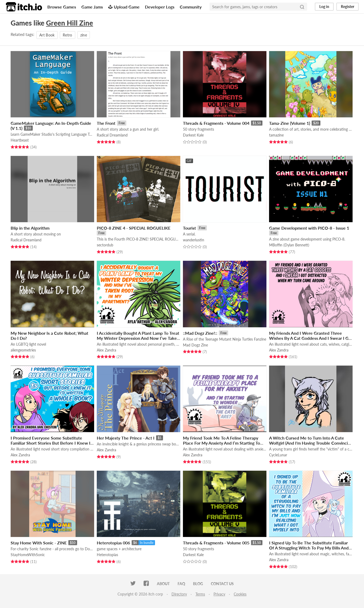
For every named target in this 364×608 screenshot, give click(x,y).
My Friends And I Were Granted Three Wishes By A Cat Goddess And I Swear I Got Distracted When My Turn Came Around (311, 338)
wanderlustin (194, 240)
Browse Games (62, 7)
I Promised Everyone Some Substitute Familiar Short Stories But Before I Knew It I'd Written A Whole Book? (51, 443)
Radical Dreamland (112, 135)
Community (191, 7)
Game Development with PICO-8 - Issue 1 (309, 228)
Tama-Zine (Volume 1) (290, 123)
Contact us (222, 584)
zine (84, 35)
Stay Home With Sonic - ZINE (39, 543)
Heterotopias (107, 555)
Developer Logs (160, 7)
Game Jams (92, 7)
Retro (68, 35)
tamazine (276, 135)
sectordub (105, 245)
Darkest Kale (193, 135)
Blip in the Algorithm (30, 228)
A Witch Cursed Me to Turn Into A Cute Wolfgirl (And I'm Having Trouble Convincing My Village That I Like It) (311, 443)
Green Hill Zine (70, 23)
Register (348, 7)
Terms (200, 594)
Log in (324, 7)
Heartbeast (20, 140)
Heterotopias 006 (113, 543)
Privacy (219, 594)
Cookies (240, 594)
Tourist (189, 228)
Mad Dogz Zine (195, 345)
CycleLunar (278, 455)
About (163, 584)
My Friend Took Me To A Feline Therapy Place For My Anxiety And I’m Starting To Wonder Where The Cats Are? (221, 443)
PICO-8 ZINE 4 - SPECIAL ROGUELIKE (134, 228)
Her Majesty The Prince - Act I (126, 438)
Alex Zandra (106, 350)
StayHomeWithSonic (28, 555)
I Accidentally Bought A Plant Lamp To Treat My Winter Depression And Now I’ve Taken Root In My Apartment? (138, 338)
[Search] (302, 7)
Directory (179, 594)
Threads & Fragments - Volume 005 (216, 543)
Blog (198, 584)
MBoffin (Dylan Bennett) (289, 245)
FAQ (181, 584)
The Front (106, 123)
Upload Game (124, 7)
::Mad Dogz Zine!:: (200, 333)
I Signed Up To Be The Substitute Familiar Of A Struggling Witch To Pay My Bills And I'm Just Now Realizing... (309, 548)
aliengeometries (23, 350)
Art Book (47, 35)
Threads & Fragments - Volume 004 (216, 123)
